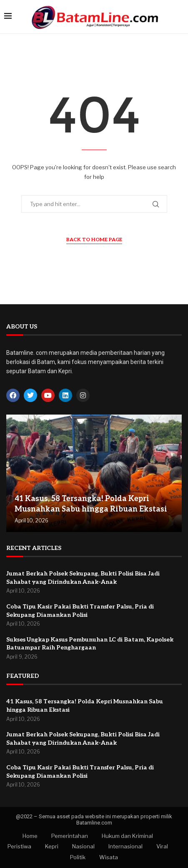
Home (30, 836)
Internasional (125, 846)
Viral (162, 846)
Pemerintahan (70, 836)
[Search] (180, 17)
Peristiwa (19, 846)
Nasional (83, 846)
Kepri (52, 846)
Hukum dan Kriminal (127, 836)
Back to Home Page (94, 240)
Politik (78, 857)
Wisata (109, 857)
